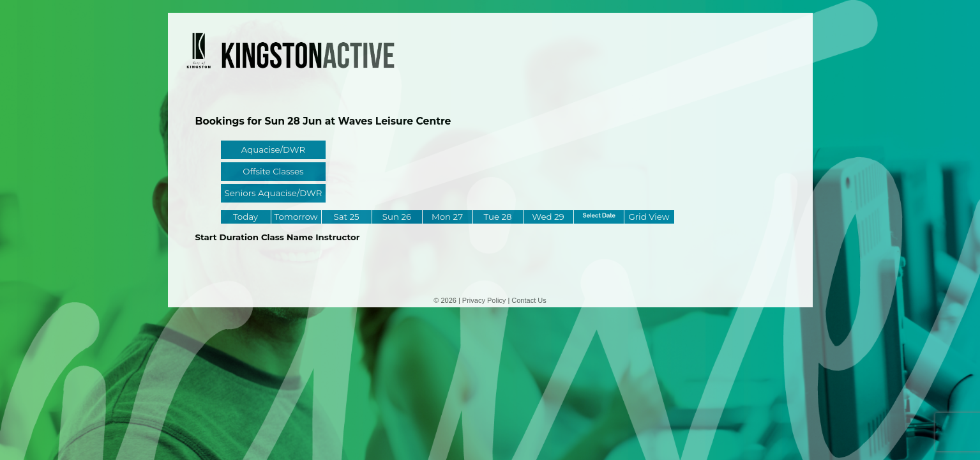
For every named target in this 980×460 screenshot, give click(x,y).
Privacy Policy (484, 300)
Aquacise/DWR (273, 149)
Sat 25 (346, 217)
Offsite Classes (273, 171)
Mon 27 (447, 217)
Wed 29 (548, 217)
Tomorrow (296, 217)
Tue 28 (497, 217)
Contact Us (529, 300)
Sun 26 (397, 217)
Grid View (649, 217)
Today (245, 217)
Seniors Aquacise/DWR (274, 193)
